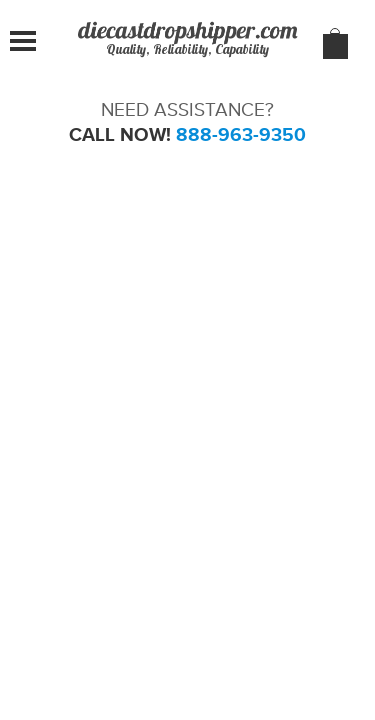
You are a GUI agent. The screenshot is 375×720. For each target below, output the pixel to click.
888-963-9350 (241, 134)
